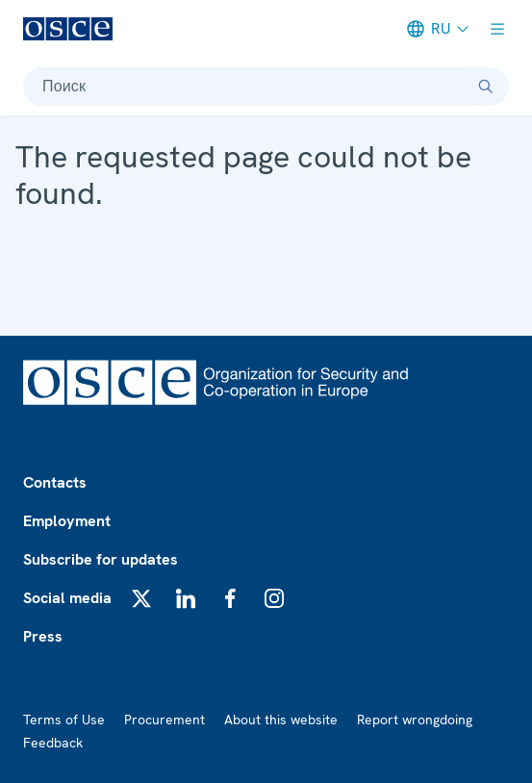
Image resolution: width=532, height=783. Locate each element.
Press (43, 636)
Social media (67, 598)
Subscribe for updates (101, 559)
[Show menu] (497, 29)
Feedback (53, 743)
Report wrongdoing (415, 720)
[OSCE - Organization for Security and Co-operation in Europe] (68, 29)
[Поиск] (486, 87)
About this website (281, 720)
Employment (67, 521)
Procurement (165, 720)
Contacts (55, 482)
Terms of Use (64, 720)
